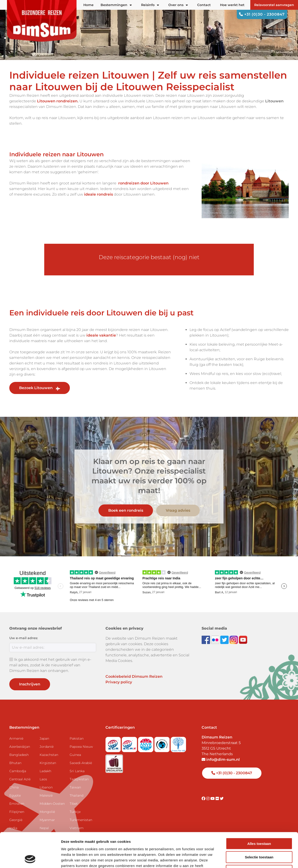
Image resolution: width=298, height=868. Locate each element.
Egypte (15, 795)
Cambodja (18, 771)
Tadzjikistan (79, 779)
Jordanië (47, 747)
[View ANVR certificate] (146, 743)
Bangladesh (19, 755)
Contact (204, 5)
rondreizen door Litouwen (143, 183)
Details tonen (252, 859)
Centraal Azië (20, 779)
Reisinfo (150, 5)
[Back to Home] (42, 23)
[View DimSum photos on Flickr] (216, 639)
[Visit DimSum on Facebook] (206, 639)
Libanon (46, 787)
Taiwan (75, 787)
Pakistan (77, 738)
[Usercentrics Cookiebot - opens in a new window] (30, 859)
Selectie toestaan (259, 825)
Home (88, 5)
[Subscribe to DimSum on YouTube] (243, 639)
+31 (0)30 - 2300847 (262, 14)
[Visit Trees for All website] (178, 743)
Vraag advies (178, 510)
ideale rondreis (98, 194)
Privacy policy (119, 682)
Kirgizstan (48, 763)
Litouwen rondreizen (57, 101)
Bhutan (15, 763)
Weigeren (259, 838)
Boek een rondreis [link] (126, 510)
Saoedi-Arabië (81, 763)
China (14, 787)
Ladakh (45, 771)
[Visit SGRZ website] (130, 743)
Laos (43, 779)
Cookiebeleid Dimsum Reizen (134, 676)
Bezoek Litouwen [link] (40, 388)
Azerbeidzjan (20, 747)
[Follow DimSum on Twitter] (225, 639)
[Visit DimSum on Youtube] (213, 799)
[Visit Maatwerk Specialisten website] (114, 762)
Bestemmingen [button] (116, 5)
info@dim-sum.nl (221, 759)
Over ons (178, 5)
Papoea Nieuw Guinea (81, 751)
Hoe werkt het (232, 5)
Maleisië (46, 795)
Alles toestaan (259, 811)
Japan (44, 738)
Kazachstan (49, 755)
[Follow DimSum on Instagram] (234, 639)
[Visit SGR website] (114, 743)
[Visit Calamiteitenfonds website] (163, 743)
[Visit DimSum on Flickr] (218, 799)
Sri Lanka (77, 771)
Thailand (76, 795)
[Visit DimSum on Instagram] (208, 799)
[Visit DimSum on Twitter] (222, 799)
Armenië (16, 738)
